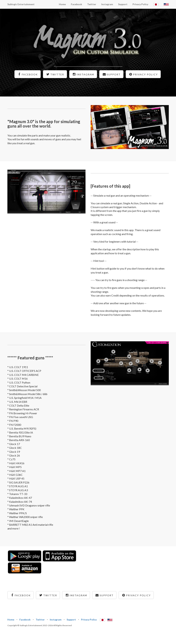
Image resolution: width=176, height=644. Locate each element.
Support (123, 4)
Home (62, 4)
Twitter (92, 4)
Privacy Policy (140, 4)
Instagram (107, 4)
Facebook (76, 4)
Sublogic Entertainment (21, 4)
